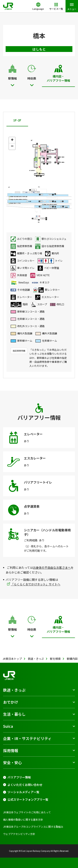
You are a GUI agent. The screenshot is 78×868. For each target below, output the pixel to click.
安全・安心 (12, 762)
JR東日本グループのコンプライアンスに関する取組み (33, 827)
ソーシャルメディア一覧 (23, 792)
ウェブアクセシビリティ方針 (19, 834)
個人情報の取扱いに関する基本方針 (23, 819)
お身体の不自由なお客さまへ (52, 568)
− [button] (12, 147)
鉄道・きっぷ (14, 690)
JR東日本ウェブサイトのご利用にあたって (27, 812)
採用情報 (11, 750)
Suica (8, 726)
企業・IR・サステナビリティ (27, 738)
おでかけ (11, 702)
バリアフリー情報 (19, 777)
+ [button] (12, 140)
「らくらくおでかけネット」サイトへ (36, 584)
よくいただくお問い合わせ (25, 785)
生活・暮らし (14, 714)
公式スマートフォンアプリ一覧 (28, 800)
